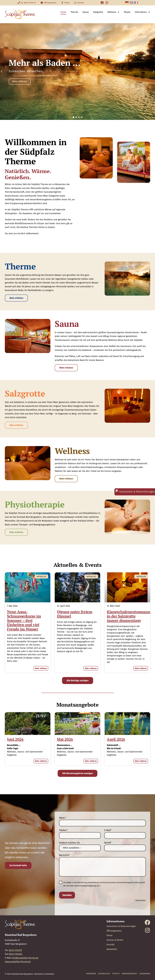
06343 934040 (15, 954)
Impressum (91, 974)
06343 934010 (15, 950)
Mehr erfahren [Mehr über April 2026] (141, 761)
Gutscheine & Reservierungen (121, 926)
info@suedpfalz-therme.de (25, 958)
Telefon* (63, 830)
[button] (2, 72)
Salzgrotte (98, 12)
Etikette (116, 974)
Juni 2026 (15, 739)
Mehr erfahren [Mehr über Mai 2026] (91, 761)
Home (63, 12)
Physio (127, 12)
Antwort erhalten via (69, 843)
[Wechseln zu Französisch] (136, 3)
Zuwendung (145, 974)
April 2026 (116, 739)
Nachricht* (64, 855)
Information (142, 12)
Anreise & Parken (115, 940)
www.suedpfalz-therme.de (18, 962)
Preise (110, 935)
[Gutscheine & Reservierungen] (135, 492)
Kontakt (111, 945)
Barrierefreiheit (130, 974)
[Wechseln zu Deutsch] (127, 3)
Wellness (113, 12)
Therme (74, 12)
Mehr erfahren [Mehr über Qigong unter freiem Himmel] (91, 668)
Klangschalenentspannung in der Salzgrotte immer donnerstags (130, 616)
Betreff (108, 843)
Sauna (86, 12)
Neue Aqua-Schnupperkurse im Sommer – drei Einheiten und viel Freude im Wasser (24, 620)
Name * (63, 818)
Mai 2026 (65, 739)
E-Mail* (108, 830)
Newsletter (112, 949)
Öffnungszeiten (114, 931)
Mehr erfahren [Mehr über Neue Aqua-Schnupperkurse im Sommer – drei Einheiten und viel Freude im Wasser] (41, 668)
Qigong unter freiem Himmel (75, 614)
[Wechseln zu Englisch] (132, 3)
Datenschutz (104, 974)
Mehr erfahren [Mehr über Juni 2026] (41, 761)
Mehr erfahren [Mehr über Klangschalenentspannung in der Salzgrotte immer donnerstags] (141, 668)
